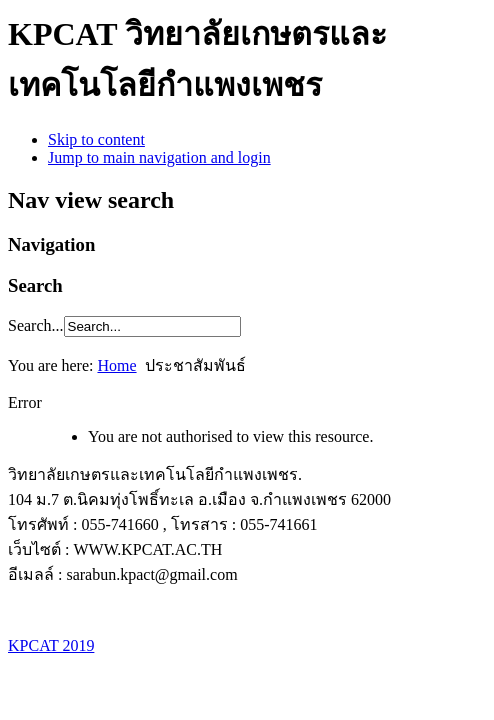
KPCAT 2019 (51, 645)
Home (116, 365)
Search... (36, 325)
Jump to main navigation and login (159, 157)
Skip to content (96, 139)
